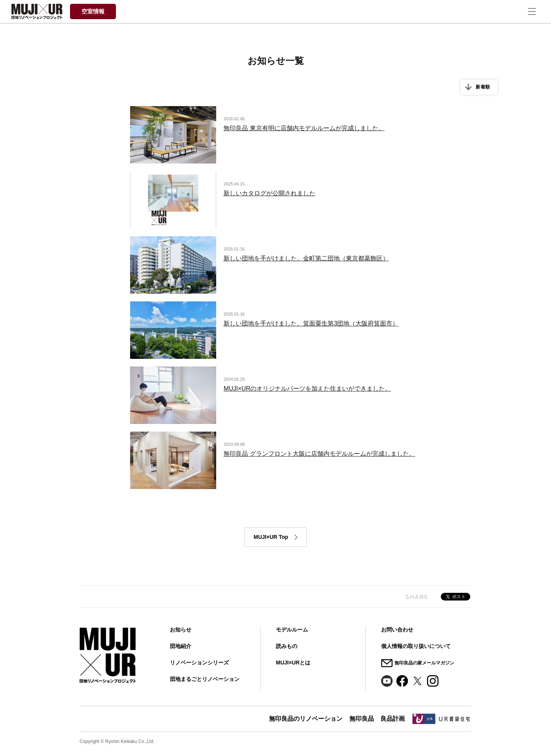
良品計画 (392, 718)
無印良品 (360, 718)
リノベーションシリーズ (199, 663)
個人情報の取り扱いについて (416, 646)
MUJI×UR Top (271, 537)
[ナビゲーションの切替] (536, 11)
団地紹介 (181, 646)
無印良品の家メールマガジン (424, 662)
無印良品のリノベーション (303, 718)
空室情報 (93, 11)
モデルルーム (292, 630)
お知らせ (181, 630)
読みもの (287, 646)
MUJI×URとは (293, 663)
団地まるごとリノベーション (205, 679)
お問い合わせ (397, 630)
